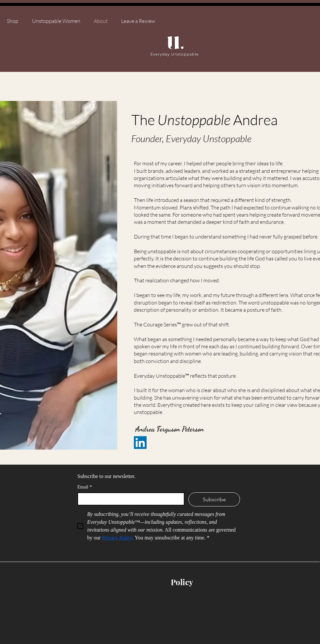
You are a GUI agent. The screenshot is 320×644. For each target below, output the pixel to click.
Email (85, 487)
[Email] (129, 499)
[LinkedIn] (140, 443)
